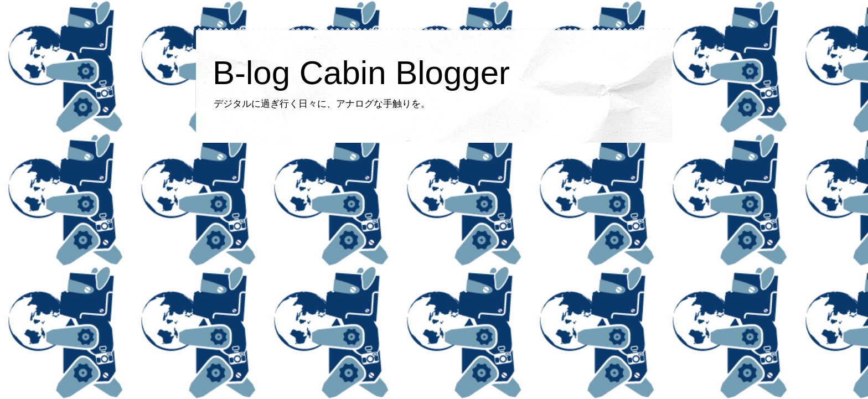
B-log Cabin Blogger (361, 73)
